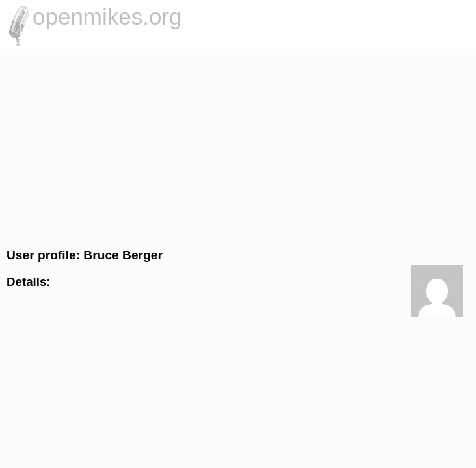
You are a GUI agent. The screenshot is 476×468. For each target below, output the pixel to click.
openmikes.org (107, 17)
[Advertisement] (238, 147)
